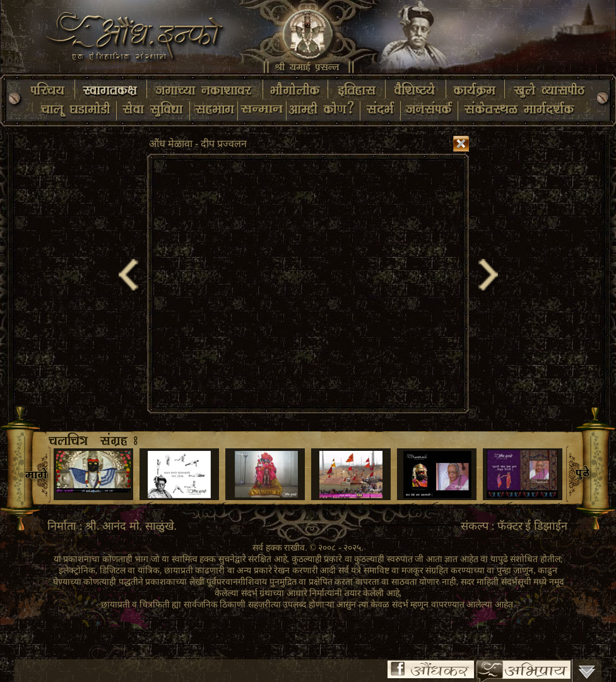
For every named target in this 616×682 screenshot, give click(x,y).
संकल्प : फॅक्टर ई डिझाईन (514, 526)
